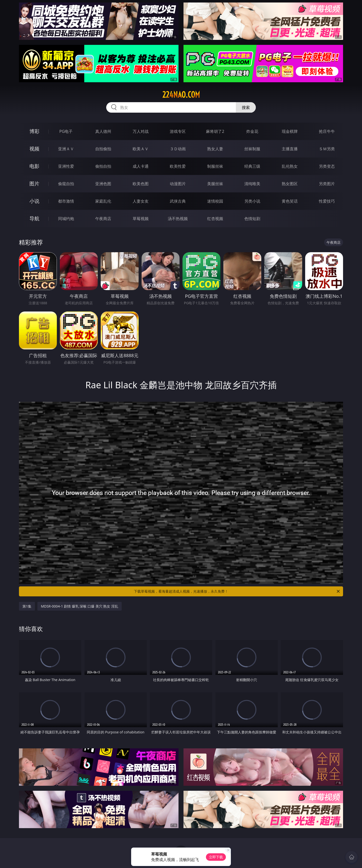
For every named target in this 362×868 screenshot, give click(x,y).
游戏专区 (178, 131)
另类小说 (252, 201)
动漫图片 (178, 184)
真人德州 (103, 131)
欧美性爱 (178, 166)
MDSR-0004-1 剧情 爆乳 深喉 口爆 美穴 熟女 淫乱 (80, 606)
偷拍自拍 (103, 166)
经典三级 (252, 166)
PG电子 (66, 131)
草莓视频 (141, 219)
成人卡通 (141, 166)
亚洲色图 (103, 184)
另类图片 (327, 184)
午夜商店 (103, 219)
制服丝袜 (215, 166)
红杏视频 (215, 219)
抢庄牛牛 (327, 131)
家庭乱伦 (103, 201)
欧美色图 (141, 184)
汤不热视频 (178, 219)
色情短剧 (252, 219)
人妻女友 (141, 201)
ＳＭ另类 (327, 149)
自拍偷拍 (103, 149)
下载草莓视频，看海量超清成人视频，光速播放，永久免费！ (237, 591)
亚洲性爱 (66, 166)
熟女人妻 (215, 149)
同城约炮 (66, 219)
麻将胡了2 (215, 131)
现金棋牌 (290, 131)
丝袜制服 (252, 149)
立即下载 (216, 857)
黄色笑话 (290, 201)
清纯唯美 (252, 184)
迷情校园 (215, 201)
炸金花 (252, 131)
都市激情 (66, 201)
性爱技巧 (327, 201)
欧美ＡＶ (141, 149)
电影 (34, 166)
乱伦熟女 (290, 166)
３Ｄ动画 (178, 149)
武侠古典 (178, 201)
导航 (34, 218)
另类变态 (327, 166)
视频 (34, 149)
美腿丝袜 (215, 184)
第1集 (27, 606)
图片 (34, 184)
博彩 (34, 131)
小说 (34, 201)
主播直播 (290, 149)
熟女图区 (290, 184)
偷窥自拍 (66, 184)
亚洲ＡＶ (66, 149)
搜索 (246, 107)
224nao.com (181, 95)
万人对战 (141, 131)
